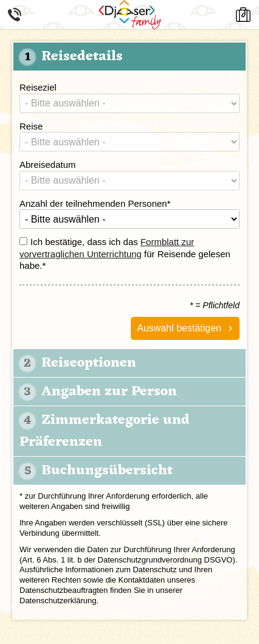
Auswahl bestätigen (179, 328)
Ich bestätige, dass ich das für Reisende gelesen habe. (125, 254)
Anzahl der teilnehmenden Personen (95, 203)
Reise (31, 126)
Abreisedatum (48, 164)
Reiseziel (38, 87)
